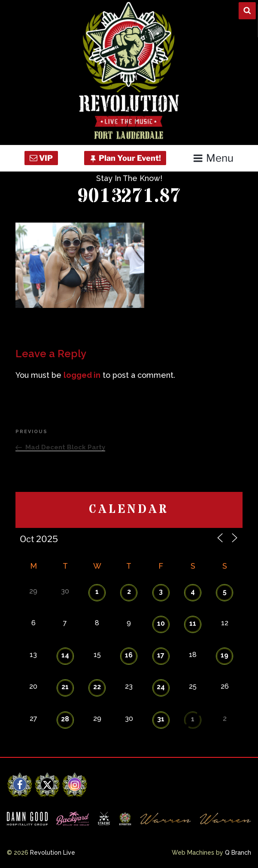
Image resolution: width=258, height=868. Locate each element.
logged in (82, 375)
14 (65, 655)
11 (193, 623)
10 (161, 623)
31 (161, 719)
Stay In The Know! (129, 178)
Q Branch (238, 853)
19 (225, 655)
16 (129, 655)
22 (97, 687)
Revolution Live (53, 853)
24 (161, 687)
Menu (213, 158)
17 (161, 655)
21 (65, 687)
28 (65, 719)
